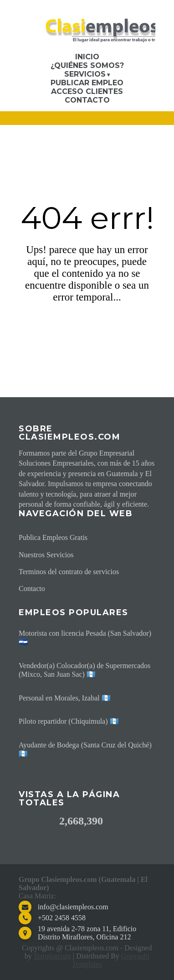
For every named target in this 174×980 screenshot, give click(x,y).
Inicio (87, 57)
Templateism (52, 956)
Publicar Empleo (87, 83)
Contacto (87, 100)
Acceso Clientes (87, 91)
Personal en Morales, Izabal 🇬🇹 (65, 698)
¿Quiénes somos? (87, 65)
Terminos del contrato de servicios (69, 572)
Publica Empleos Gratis (53, 537)
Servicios (85, 74)
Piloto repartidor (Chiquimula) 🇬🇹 (69, 721)
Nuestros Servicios (46, 555)
